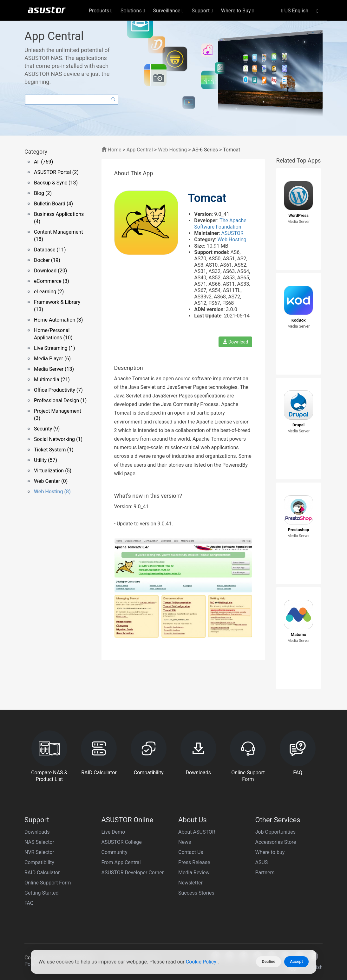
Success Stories (196, 893)
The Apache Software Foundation (220, 224)
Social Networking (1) (58, 439)
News (185, 842)
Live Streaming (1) (55, 348)
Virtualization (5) (53, 471)
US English (295, 11)
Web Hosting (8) (52, 492)
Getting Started (42, 893)
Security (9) (47, 429)
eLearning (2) (49, 292)
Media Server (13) (54, 369)
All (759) (43, 162)
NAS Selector (39, 842)
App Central (140, 150)
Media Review (194, 873)
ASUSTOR (232, 233)
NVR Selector (39, 852)
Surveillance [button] (168, 11)
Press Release (194, 862)
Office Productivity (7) (58, 390)
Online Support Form (48, 883)
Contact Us (191, 852)
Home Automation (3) (58, 320)
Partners (265, 873)
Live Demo (113, 832)
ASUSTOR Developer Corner (133, 873)
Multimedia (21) (52, 380)
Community (115, 852)
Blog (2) (43, 193)
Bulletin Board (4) (53, 204)
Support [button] (202, 11)
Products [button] (101, 11)
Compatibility (39, 862)
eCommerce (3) (52, 281)
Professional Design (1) (60, 400)
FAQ (29, 903)
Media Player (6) (52, 359)
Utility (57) (46, 460)
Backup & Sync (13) (56, 183)
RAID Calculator (42, 873)
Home (111, 150)
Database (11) (50, 250)
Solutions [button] (133, 11)
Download (235, 342)
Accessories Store (276, 842)
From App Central (121, 862)
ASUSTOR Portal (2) (56, 172)
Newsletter (190, 883)
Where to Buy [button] (238, 11)
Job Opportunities (275, 832)
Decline (268, 961)
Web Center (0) (51, 481)
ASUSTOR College (122, 842)
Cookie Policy (202, 962)
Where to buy (270, 852)
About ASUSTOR (197, 832)
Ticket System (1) (54, 450)
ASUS (262, 862)
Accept (296, 961)
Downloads (37, 832)
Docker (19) (47, 260)
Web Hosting (172, 150)
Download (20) (50, 271)
